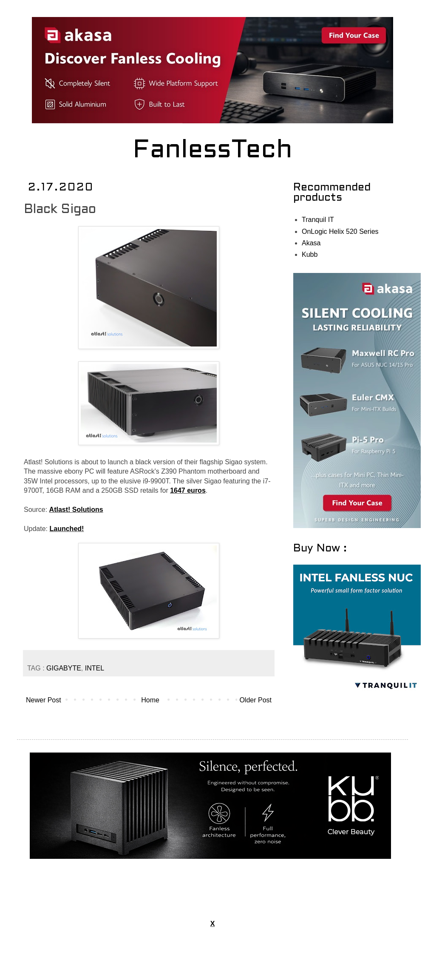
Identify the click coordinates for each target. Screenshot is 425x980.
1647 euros (188, 490)
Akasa (311, 243)
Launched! (67, 529)
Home (150, 700)
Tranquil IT (318, 220)
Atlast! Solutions (76, 510)
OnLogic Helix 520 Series (340, 232)
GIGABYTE (64, 668)
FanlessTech (213, 151)
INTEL (95, 668)
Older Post (255, 700)
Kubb (310, 254)
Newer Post (44, 700)
